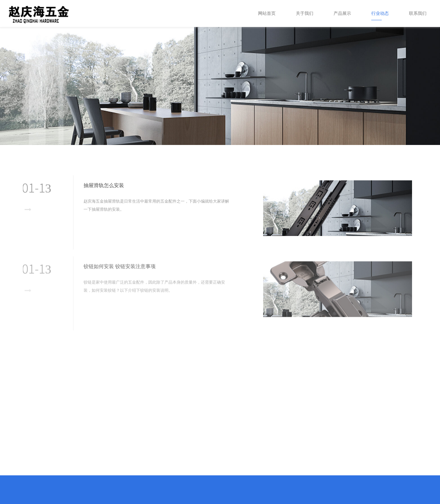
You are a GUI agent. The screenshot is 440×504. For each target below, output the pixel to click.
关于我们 (305, 13)
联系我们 (418, 13)
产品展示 (342, 13)
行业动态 (380, 13)
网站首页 (267, 13)
